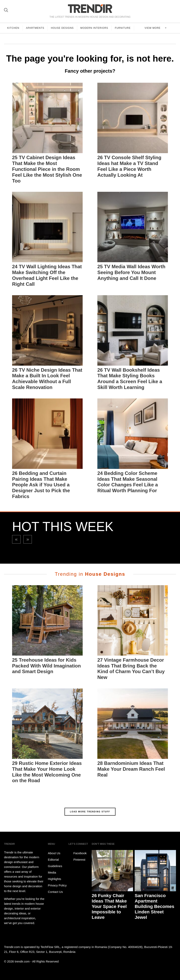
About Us (54, 853)
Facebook (78, 853)
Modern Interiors (94, 28)
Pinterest (77, 860)
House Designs (62, 28)
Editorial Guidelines (55, 863)
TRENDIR (90, 9)
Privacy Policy (57, 885)
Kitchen (13, 28)
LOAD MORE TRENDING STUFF (90, 812)
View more (153, 28)
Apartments (35, 28)
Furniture (123, 28)
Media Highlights (55, 876)
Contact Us (55, 892)
